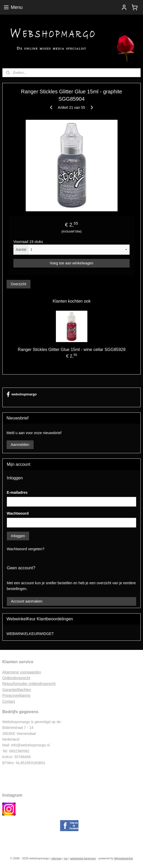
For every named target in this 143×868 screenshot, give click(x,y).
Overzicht (18, 284)
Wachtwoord (18, 513)
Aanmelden (20, 445)
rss (66, 858)
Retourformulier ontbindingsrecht (29, 684)
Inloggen (18, 536)
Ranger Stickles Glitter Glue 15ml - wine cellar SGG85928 (72, 350)
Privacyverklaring (16, 695)
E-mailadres (17, 492)
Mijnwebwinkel (124, 858)
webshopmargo (22, 394)
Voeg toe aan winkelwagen (71, 263)
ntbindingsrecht (18, 678)
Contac (8, 701)
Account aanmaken (27, 601)
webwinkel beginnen (83, 858)
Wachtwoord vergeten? (26, 549)
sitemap (57, 858)
